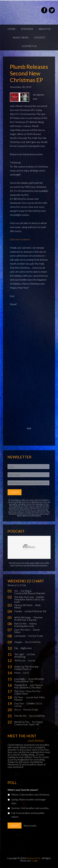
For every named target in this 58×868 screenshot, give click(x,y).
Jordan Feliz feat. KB (35, 611)
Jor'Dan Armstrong (25, 655)
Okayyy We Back (24, 605)
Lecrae (32, 660)
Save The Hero (22, 630)
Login (35, 861)
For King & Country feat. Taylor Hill (29, 723)
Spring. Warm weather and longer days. (29, 801)
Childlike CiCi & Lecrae (28, 705)
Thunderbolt (21, 685)
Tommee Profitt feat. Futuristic (28, 619)
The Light (19, 654)
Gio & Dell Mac (33, 642)
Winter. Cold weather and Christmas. (31, 794)
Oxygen (18, 642)
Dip (16, 648)
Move (18, 673)
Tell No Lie (20, 660)
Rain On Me (21, 623)
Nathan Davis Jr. (23, 669)
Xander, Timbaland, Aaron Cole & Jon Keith (29, 599)
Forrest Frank (36, 636)
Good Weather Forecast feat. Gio (29, 680)
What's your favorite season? (23, 790)
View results (30, 826)
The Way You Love (24, 597)
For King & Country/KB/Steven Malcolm (30, 592)
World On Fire (22, 722)
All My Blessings (23, 617)
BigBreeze (26, 648)
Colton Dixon (21, 694)
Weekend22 (18, 11)
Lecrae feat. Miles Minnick (30, 698)
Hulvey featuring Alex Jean (26, 625)
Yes (16, 591)
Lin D (26, 673)
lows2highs (20, 679)
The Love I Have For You (27, 691)
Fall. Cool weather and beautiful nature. (28, 815)
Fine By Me (21, 716)
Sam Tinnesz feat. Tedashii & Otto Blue (29, 686)
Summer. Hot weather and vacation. (30, 808)
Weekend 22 (33, 858)
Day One (19, 703)
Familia (18, 611)
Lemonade (20, 636)
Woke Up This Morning (26, 666)
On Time (19, 697)
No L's (18, 710)
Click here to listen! (20, 239)
